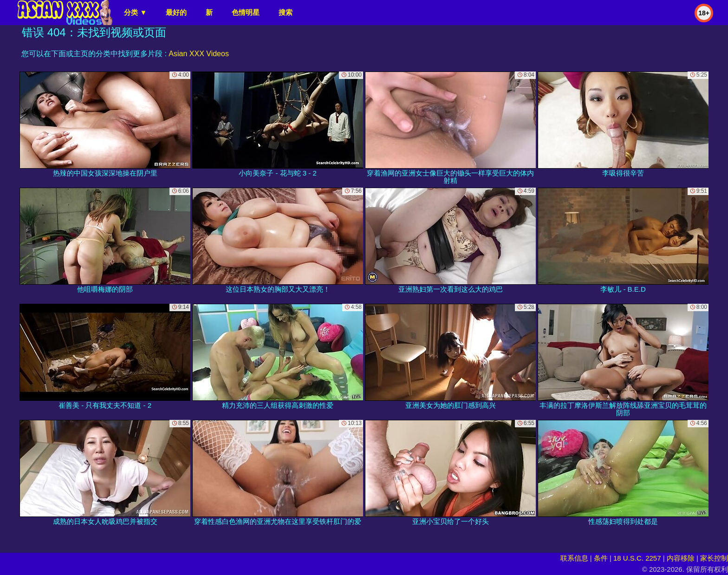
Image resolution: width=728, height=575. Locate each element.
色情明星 (246, 12)
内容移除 (681, 558)
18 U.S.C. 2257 (637, 558)
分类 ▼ (135, 12)
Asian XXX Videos (199, 54)
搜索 (286, 12)
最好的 (176, 12)
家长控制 (714, 558)
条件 (601, 558)
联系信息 (574, 558)
